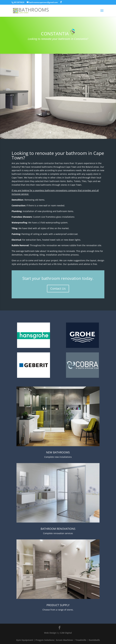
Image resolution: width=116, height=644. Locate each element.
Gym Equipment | (26, 640)
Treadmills (81, 640)
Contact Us (58, 288)
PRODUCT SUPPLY (58, 605)
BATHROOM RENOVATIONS (58, 529)
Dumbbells (94, 640)
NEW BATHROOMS (58, 452)
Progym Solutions (45, 640)
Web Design (50, 633)
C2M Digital (66, 633)
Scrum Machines (64, 640)
